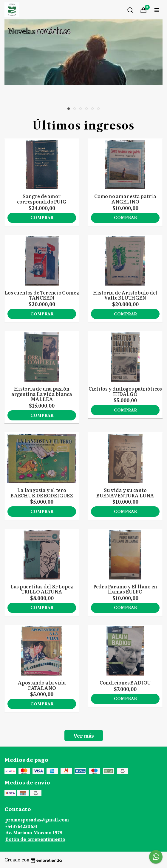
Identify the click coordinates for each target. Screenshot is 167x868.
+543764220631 (21, 827)
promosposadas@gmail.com (37, 820)
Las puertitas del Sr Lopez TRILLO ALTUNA (42, 589)
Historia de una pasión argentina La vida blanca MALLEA (42, 394)
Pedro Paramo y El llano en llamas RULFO (125, 589)
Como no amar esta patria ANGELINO (125, 199)
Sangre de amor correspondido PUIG (42, 199)
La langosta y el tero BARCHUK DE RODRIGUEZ (42, 493)
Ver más (84, 736)
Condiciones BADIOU (125, 682)
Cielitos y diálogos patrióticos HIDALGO (125, 391)
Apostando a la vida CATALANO (42, 685)
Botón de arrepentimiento (35, 839)
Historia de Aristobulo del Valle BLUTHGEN (125, 295)
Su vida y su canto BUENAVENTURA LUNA (125, 493)
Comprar (42, 218)
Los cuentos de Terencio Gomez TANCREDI (42, 295)
